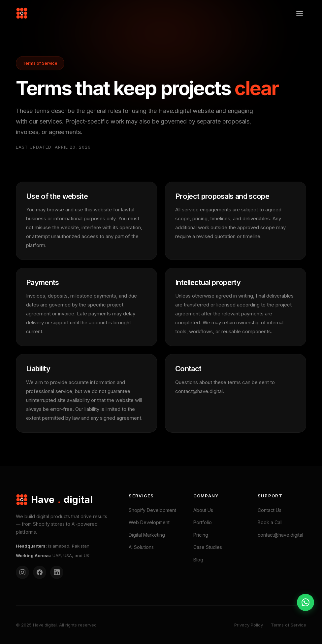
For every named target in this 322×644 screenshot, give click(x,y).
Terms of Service (289, 625)
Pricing (201, 535)
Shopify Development (152, 510)
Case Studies (208, 547)
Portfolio (203, 522)
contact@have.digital (280, 535)
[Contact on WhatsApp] (306, 602)
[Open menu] (300, 13)
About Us (203, 510)
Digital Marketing (147, 535)
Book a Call (270, 522)
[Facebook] (40, 572)
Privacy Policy (249, 625)
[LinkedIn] (57, 572)
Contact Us (270, 510)
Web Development (149, 522)
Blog (198, 560)
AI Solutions (141, 547)
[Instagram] (22, 572)
